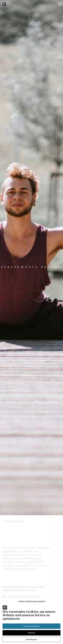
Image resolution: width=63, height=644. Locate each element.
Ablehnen (31, 639)
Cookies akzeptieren (31, 633)
